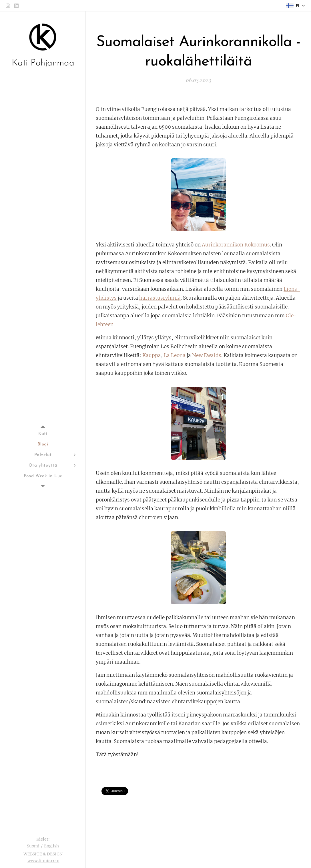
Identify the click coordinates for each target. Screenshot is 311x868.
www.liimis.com (43, 861)
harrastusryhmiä (160, 298)
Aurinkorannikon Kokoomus (236, 245)
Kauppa (152, 355)
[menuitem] (43, 434)
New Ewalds (207, 355)
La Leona (175, 355)
